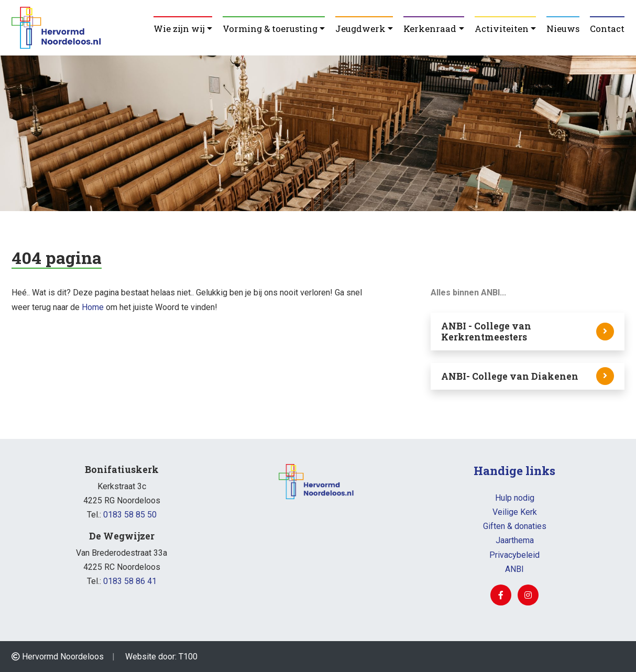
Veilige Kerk (515, 512)
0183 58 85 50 (130, 515)
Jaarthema (515, 540)
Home (93, 307)
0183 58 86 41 (130, 581)
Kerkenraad (430, 29)
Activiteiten (502, 29)
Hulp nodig (515, 498)
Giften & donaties (515, 526)
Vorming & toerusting (270, 29)
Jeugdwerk (360, 29)
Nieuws (563, 29)
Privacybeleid (514, 555)
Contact (607, 29)
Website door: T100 (161, 657)
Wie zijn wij (179, 29)
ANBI (514, 569)
